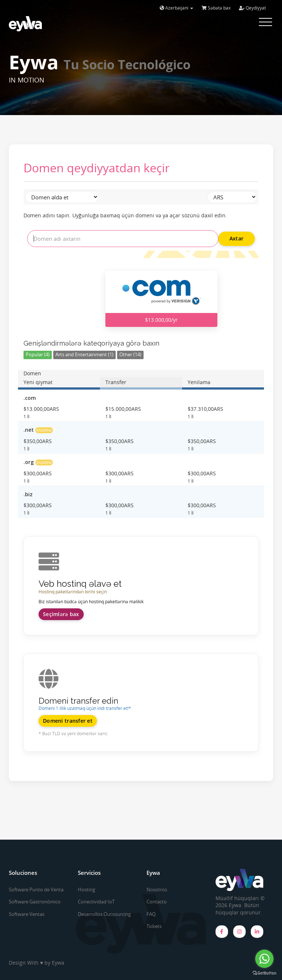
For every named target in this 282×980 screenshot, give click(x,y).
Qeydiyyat (252, 8)
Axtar (236, 238)
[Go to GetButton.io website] (264, 973)
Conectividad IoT (96, 902)
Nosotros (157, 889)
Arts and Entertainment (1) (84, 355)
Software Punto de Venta (36, 889)
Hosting (86, 889)
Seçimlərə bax (61, 614)
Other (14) (130, 355)
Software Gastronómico (35, 902)
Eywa (58, 963)
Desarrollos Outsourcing (104, 914)
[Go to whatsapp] (264, 959)
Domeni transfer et (68, 721)
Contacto (157, 902)
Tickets (154, 926)
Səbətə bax (216, 8)
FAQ (151, 914)
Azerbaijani (176, 8)
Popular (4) (38, 355)
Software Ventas (27, 914)
